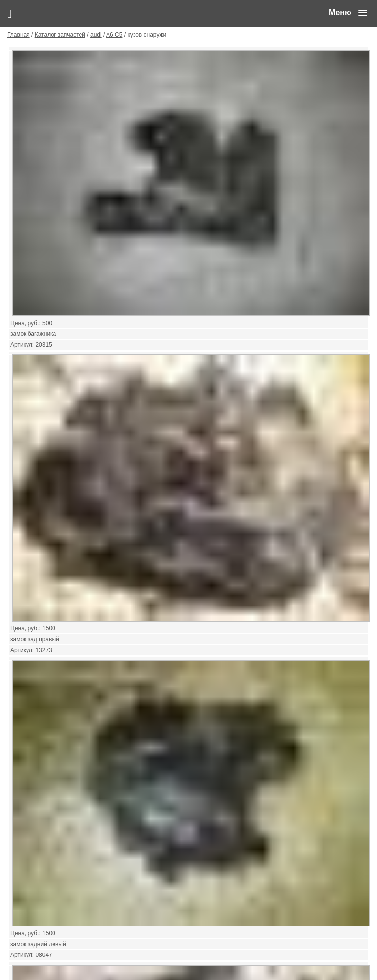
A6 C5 (114, 35)
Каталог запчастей (60, 35)
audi (96, 35)
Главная (19, 35)
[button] (348, 13)
